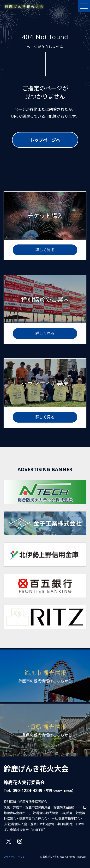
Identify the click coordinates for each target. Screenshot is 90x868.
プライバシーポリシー (16, 857)
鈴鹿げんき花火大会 (36, 769)
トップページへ (45, 140)
